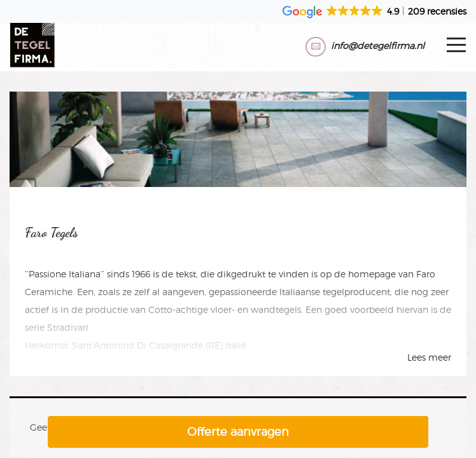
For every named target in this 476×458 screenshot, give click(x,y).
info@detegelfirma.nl (378, 45)
